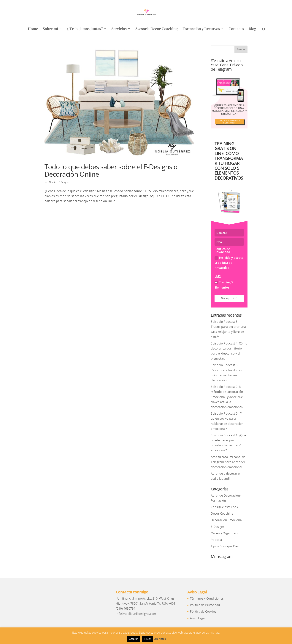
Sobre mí (50, 29)
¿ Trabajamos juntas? (85, 29)
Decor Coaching (222, 513)
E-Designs (64, 182)
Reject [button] (147, 639)
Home (33, 29)
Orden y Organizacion (226, 533)
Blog (252, 29)
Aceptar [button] (134, 639)
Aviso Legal (198, 618)
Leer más (160, 639)
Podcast (216, 540)
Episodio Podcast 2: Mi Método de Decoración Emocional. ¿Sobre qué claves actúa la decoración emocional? (227, 397)
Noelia (53, 182)
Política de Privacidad (205, 605)
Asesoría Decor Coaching (156, 29)
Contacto (236, 29)
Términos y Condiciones (207, 598)
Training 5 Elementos (224, 285)
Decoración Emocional (227, 520)
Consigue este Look (224, 507)
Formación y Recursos (201, 29)
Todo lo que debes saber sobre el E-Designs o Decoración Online (111, 170)
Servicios (119, 29)
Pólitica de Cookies (203, 611)
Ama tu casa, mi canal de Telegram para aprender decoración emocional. (228, 462)
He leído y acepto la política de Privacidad (229, 263)
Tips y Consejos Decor (226, 546)
